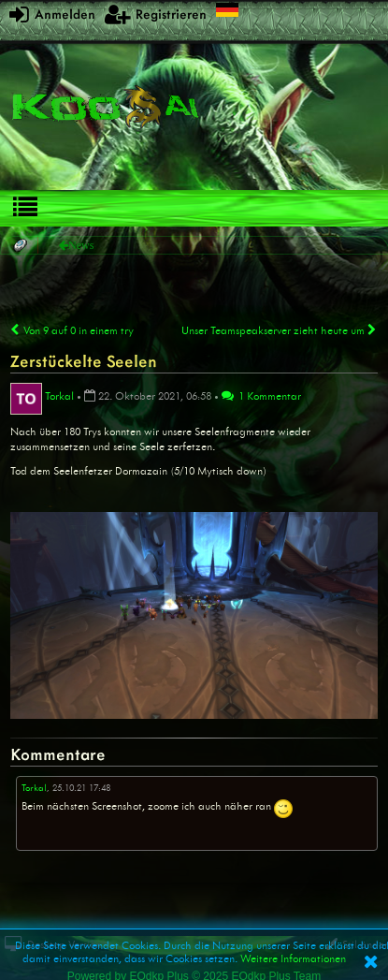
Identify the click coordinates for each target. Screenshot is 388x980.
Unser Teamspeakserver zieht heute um (280, 330)
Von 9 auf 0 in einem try (72, 330)
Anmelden (52, 14)
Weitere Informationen (293, 958)
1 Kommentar (261, 396)
